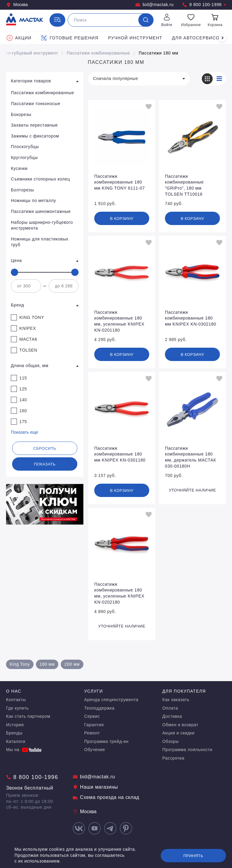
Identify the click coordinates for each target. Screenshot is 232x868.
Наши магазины (95, 787)
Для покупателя (184, 691)
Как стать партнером (28, 716)
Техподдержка (99, 708)
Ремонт (92, 733)
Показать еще (24, 432)
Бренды (14, 733)
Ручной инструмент (135, 38)
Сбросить (45, 448)
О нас (14, 691)
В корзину (122, 219)
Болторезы (22, 190)
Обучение (95, 750)
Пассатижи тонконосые (36, 104)
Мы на (24, 750)
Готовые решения (70, 38)
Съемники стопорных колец (40, 179)
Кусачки (19, 168)
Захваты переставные (34, 125)
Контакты (16, 700)
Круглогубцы (24, 157)
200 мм (72, 664)
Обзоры (170, 741)
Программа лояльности (187, 750)
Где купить (17, 708)
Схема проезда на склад (106, 797)
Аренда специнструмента (111, 700)
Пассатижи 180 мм (158, 53)
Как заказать (176, 700)
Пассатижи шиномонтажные (41, 211)
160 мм (47, 664)
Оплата (170, 708)
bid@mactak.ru (155, 5)
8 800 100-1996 (204, 5)
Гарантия (94, 725)
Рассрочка (173, 758)
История (15, 725)
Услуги (94, 691)
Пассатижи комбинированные (98, 53)
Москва (17, 5)
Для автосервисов (197, 38)
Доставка (172, 716)
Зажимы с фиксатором (35, 136)
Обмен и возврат (180, 725)
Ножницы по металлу (34, 200)
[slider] (14, 272)
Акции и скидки (178, 733)
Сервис (92, 716)
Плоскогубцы (25, 147)
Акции (19, 38)
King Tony (20, 664)
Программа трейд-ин (106, 741)
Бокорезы (21, 114)
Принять (193, 856)
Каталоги (16, 741)
